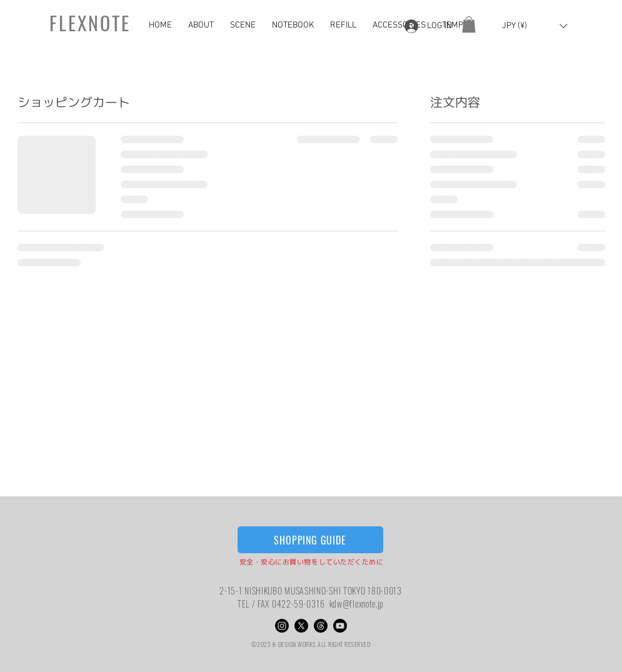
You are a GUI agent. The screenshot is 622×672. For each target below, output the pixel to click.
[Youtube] (340, 626)
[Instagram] (282, 626)
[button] (203, 26)
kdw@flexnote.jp (357, 604)
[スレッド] (321, 626)
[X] (301, 626)
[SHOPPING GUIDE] (310, 540)
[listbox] (534, 26)
